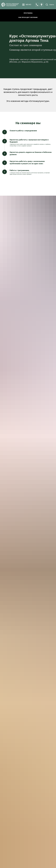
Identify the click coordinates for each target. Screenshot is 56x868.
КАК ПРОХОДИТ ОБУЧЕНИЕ (28, 17)
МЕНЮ (28, 5)
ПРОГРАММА (28, 13)
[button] (37, 5)
